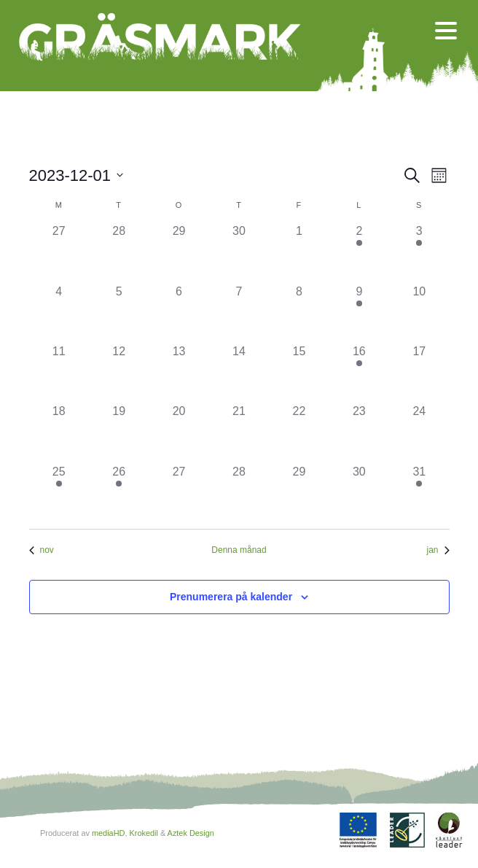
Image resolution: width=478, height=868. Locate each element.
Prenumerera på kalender (231, 597)
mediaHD (108, 833)
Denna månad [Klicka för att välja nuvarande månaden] (239, 550)
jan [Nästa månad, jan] (438, 550)
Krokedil (143, 833)
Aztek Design (191, 833)
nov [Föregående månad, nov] (42, 550)
